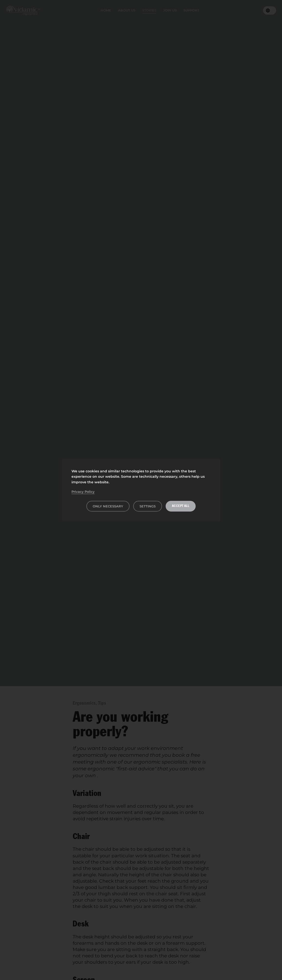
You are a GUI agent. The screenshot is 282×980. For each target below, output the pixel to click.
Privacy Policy (83, 492)
